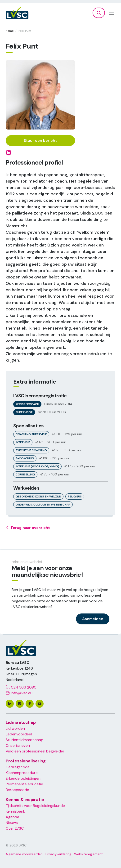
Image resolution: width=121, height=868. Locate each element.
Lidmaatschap (21, 722)
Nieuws (12, 823)
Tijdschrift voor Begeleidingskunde (35, 806)
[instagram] (20, 704)
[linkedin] (10, 704)
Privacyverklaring (58, 854)
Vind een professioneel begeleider (35, 751)
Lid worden (15, 728)
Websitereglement (88, 854)
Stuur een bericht (40, 141)
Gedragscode (18, 767)
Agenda (12, 817)
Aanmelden (93, 619)
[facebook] (30, 704)
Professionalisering (26, 761)
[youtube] (40, 704)
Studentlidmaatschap (25, 740)
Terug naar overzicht (28, 528)
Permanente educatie (24, 784)
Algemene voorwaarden (24, 854)
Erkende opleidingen (23, 778)
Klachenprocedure (22, 773)
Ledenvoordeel (19, 734)
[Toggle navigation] (112, 13)
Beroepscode (17, 790)
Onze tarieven (18, 745)
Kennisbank (15, 811)
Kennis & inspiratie (25, 800)
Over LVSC (15, 828)
